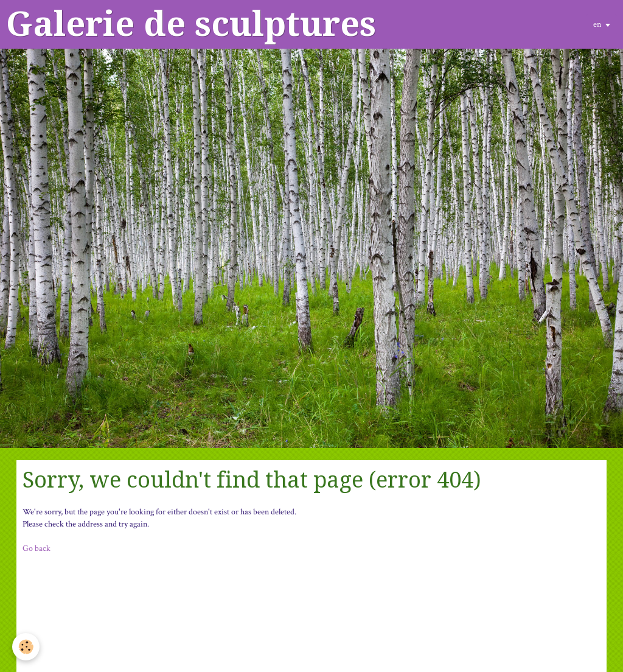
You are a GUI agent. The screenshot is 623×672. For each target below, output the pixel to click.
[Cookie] (26, 647)
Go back (37, 548)
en (597, 24)
